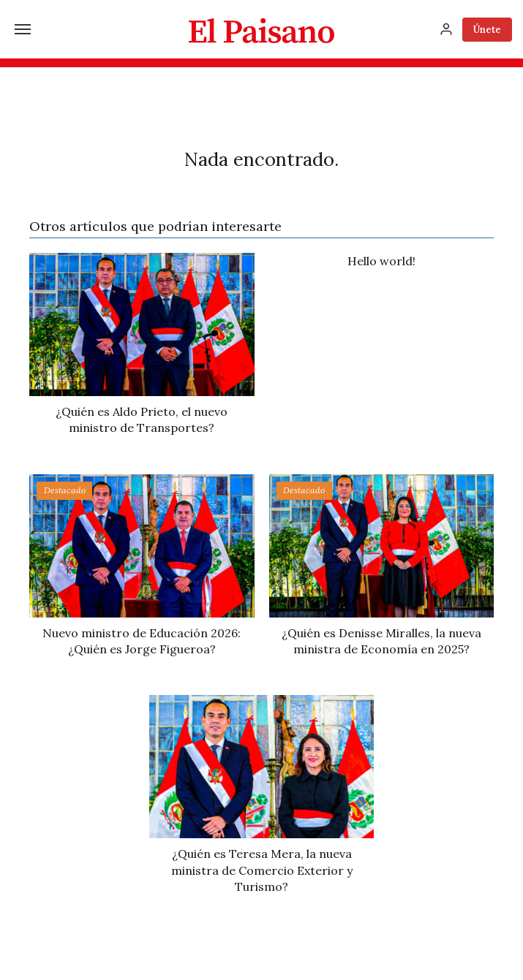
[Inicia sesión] (446, 29)
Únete (487, 30)
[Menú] (23, 29)
